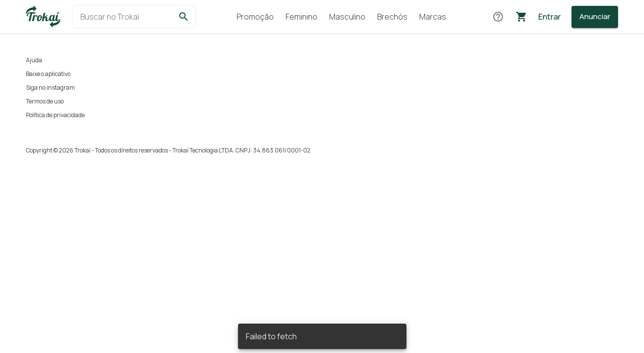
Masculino (347, 17)
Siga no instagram (50, 88)
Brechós (392, 17)
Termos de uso (45, 101)
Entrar (549, 17)
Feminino (301, 17)
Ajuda (34, 60)
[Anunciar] (595, 17)
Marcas (433, 17)
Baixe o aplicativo (48, 74)
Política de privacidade (55, 115)
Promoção (255, 17)
